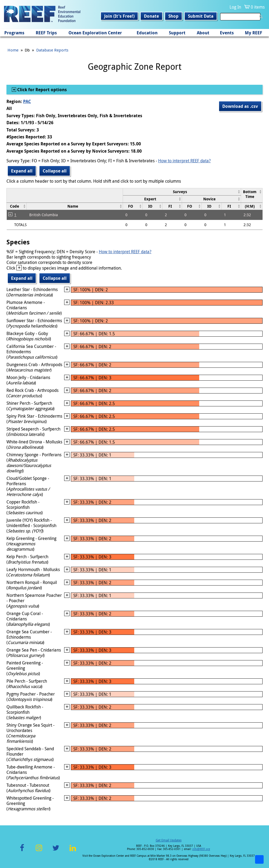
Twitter (56, 851)
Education (147, 33)
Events (227, 33)
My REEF (254, 33)
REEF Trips (46, 33)
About (203, 33)
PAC (27, 101)
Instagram (39, 851)
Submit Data (201, 16)
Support (177, 33)
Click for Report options (41, 90)
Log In (235, 7)
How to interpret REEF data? (184, 161)
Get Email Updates (169, 840)
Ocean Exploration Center (95, 33)
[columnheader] (182, 192)
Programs (14, 33)
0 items (258, 7)
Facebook (22, 851)
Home (13, 50)
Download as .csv (240, 106)
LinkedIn (73, 851)
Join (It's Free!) (119, 16)
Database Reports (52, 50)
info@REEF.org (201, 849)
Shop (173, 16)
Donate (151, 16)
